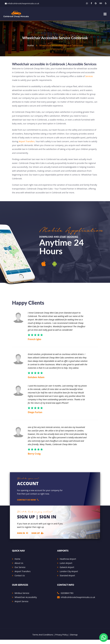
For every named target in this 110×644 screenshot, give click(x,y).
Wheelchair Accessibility (26, 601)
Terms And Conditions (43, 639)
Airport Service (21, 606)
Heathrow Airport (68, 563)
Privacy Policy (62, 639)
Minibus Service (22, 597)
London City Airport (69, 576)
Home (17, 563)
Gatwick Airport (67, 571)
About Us (19, 567)
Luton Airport (66, 567)
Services (89, 80)
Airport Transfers (27, 146)
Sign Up (38, 537)
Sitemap (74, 639)
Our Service (20, 571)
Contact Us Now (28, 504)
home (30, 45)
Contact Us (20, 580)
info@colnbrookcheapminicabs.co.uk (23, 3)
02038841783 (67, 597)
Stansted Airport (67, 580)
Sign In (23, 537)
